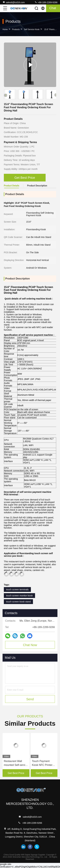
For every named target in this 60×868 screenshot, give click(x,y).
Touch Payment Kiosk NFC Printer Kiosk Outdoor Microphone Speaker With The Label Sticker (44, 763)
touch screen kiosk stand (18, 602)
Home (5, 29)
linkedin (23, 847)
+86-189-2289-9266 (46, 2)
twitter (37, 847)
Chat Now (30, 645)
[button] (56, 95)
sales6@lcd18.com (14, 2)
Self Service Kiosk (32, 29)
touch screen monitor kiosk (19, 596)
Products (16, 29)
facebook (30, 847)
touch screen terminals (17, 589)
